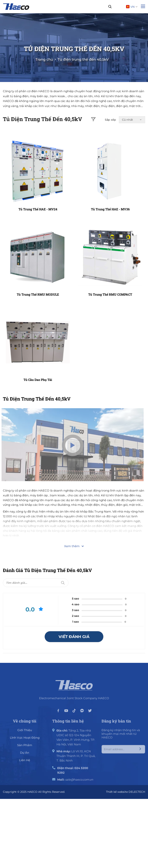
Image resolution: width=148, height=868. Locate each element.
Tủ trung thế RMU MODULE (38, 294)
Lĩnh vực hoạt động (25, 740)
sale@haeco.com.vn (79, 782)
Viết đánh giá (74, 637)
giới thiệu (25, 732)
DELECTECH (137, 792)
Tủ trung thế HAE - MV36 (110, 209)
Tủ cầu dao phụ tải (38, 380)
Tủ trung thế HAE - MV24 (38, 209)
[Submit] (63, 583)
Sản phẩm (25, 747)
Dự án (25, 755)
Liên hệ (25, 762)
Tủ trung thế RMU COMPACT (110, 294)
